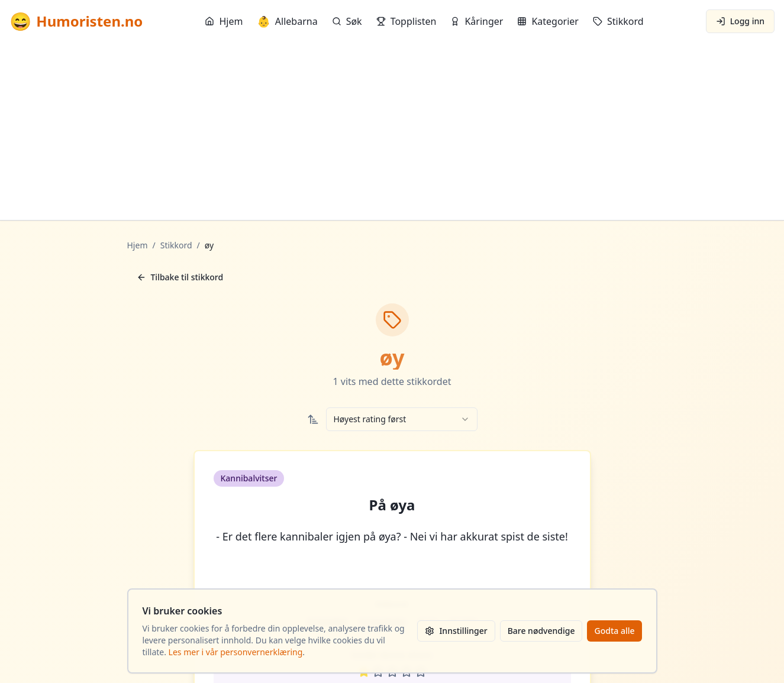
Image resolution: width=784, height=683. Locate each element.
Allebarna (287, 21)
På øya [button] (392, 505)
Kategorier (548, 21)
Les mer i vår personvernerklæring (236, 652)
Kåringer (477, 21)
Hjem (224, 21)
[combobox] (402, 419)
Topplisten (406, 21)
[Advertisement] (392, 131)
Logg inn (740, 21)
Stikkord (618, 21)
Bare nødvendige (541, 631)
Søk (347, 21)
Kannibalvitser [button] (249, 478)
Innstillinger (456, 631)
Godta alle (614, 631)
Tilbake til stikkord (180, 277)
